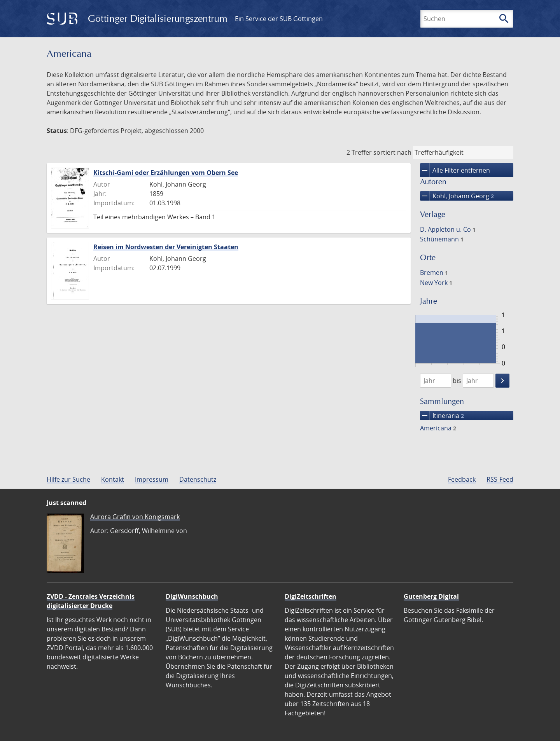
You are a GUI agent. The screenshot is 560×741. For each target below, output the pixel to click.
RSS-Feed (500, 479)
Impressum (152, 479)
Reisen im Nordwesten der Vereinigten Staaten (166, 247)
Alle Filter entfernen (455, 170)
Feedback (462, 479)
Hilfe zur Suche (68, 479)
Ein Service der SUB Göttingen (279, 19)
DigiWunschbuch (192, 596)
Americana (438, 428)
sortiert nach (392, 152)
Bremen (434, 273)
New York (436, 283)
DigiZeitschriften (311, 596)
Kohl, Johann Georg (457, 196)
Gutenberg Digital (431, 596)
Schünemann (442, 239)
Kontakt (113, 479)
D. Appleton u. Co (448, 229)
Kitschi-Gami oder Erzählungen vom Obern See (166, 173)
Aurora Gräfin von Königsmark (135, 517)
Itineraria (442, 416)
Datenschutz (198, 479)
